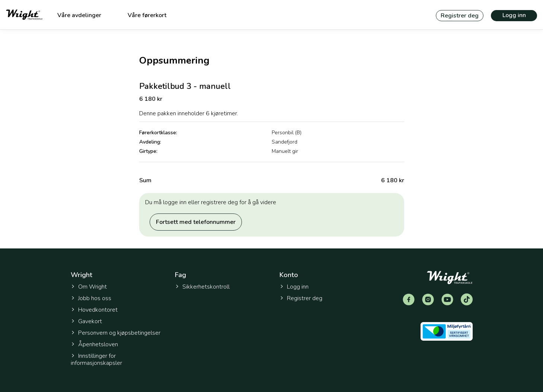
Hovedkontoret (94, 310)
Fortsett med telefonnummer (196, 222)
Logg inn (514, 15)
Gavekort (86, 321)
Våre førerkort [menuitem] (147, 15)
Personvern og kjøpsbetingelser (116, 333)
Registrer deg (460, 16)
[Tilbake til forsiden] (24, 15)
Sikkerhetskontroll (202, 287)
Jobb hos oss (91, 298)
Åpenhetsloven (94, 344)
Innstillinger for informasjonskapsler (96, 360)
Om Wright (89, 287)
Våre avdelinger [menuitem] (79, 15)
